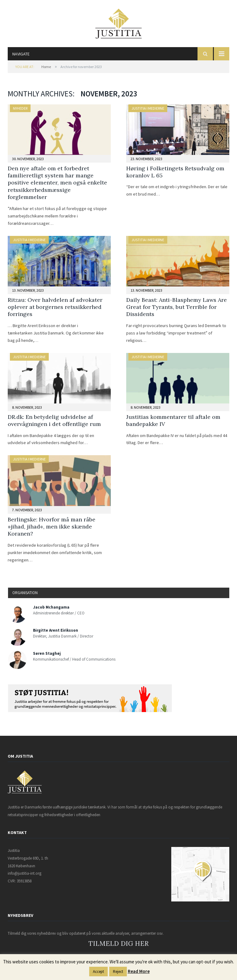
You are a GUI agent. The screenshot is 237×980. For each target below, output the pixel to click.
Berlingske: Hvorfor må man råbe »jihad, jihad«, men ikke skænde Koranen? (52, 527)
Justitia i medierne (148, 108)
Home (46, 67)
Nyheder (20, 108)
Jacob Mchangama (51, 607)
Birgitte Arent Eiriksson (56, 630)
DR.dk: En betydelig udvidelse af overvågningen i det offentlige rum (54, 420)
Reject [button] (118, 972)
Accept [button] (98, 972)
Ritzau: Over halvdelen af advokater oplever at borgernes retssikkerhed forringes (55, 307)
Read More (139, 971)
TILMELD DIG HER (119, 944)
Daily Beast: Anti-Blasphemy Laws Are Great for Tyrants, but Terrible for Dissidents (177, 307)
